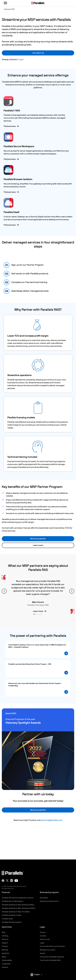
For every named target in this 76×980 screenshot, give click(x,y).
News (4, 957)
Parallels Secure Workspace (12, 901)
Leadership (6, 964)
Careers (5, 967)
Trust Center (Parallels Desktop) (52, 957)
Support (5, 943)
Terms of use (45, 939)
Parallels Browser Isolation (12, 922)
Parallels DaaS (7, 919)
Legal (42, 943)
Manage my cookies (48, 950)
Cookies (43, 936)
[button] (38, 975)
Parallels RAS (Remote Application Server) (18, 898)
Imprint (43, 953)
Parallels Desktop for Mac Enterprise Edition (19, 908)
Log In (21, 60)
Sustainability (7, 960)
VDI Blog (5, 936)
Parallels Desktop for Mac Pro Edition (16, 912)
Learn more (38, 545)
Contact (5, 946)
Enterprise (44, 898)
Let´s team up (38, 53)
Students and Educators (49, 901)
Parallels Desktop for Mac (12, 915)
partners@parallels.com (52, 820)
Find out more (10, 126)
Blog (4, 932)
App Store (6, 953)
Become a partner (38, 539)
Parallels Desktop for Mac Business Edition (18, 905)
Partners (5, 939)
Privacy (43, 932)
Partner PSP (9, 10)
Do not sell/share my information (52, 946)
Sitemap (5, 950)
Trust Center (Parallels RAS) (50, 960)
